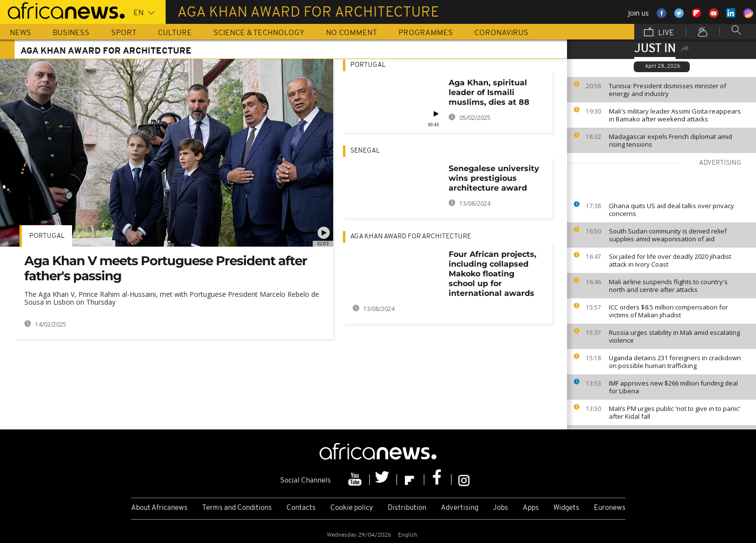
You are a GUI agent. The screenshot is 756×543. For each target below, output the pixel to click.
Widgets (566, 508)
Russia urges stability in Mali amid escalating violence (674, 336)
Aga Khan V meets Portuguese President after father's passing (166, 268)
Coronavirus (501, 33)
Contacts (301, 508)
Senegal (365, 151)
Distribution (407, 508)
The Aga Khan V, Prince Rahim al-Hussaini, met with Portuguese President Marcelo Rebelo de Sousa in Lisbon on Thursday (172, 298)
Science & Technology (259, 33)
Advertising (460, 508)
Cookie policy (352, 508)
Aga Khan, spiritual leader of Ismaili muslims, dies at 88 (489, 92)
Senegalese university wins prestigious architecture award (494, 178)
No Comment (351, 33)
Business (71, 33)
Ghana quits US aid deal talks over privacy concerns (671, 210)
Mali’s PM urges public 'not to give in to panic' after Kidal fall (675, 412)
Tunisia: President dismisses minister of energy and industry (668, 90)
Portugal (47, 236)
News (20, 33)
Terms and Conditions (237, 508)
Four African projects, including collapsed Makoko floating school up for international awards (492, 274)
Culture (175, 33)
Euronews (610, 508)
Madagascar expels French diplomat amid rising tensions (671, 140)
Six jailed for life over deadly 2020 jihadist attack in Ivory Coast (670, 260)
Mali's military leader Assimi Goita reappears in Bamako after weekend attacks (675, 115)
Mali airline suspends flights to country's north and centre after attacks (668, 286)
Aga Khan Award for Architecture (411, 237)
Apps (531, 508)
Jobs (501, 508)
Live (659, 33)
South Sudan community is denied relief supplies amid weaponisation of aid (668, 235)
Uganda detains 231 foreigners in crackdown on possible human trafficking (675, 362)
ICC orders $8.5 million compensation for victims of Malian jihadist (668, 311)
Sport (124, 33)
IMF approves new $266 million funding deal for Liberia (673, 387)
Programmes (426, 33)
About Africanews (159, 508)
